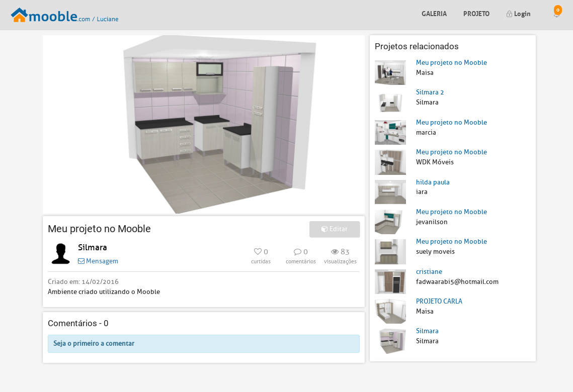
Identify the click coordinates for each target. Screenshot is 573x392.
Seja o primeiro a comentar (94, 344)
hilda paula (433, 182)
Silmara (93, 248)
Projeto (476, 13)
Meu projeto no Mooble (452, 63)
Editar (335, 229)
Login (518, 13)
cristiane (429, 272)
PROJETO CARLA (439, 301)
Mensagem (98, 261)
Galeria (434, 13)
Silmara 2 (430, 92)
